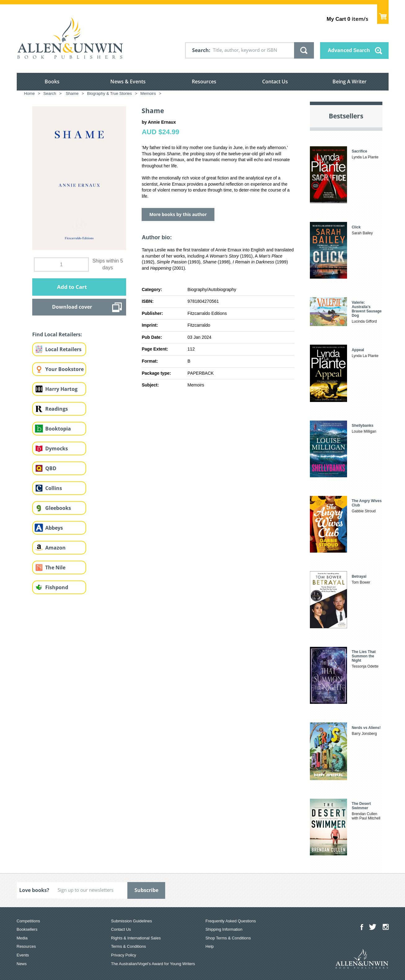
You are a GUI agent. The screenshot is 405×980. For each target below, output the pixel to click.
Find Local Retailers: (57, 334)
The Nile (55, 567)
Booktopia (58, 429)
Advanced (349, 50)
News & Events (128, 82)
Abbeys (54, 528)
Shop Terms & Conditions (228, 938)
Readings (57, 409)
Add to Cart (72, 287)
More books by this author (178, 214)
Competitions (29, 921)
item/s (347, 19)
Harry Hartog (61, 389)
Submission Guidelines (131, 921)
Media (22, 938)
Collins (54, 488)
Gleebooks (58, 508)
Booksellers (27, 929)
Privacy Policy (123, 955)
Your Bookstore (64, 369)
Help (210, 946)
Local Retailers (63, 349)
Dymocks (57, 448)
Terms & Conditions (128, 946)
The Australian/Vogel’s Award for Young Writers (153, 964)
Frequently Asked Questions (231, 921)
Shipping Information (224, 929)
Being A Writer (350, 82)
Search (200, 50)
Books (52, 82)
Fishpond (57, 587)
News (22, 964)
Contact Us (275, 82)
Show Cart (383, 14)
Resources (204, 82)
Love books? (34, 890)
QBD (51, 468)
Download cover (72, 307)
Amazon (55, 548)
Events (23, 955)
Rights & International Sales (136, 938)
